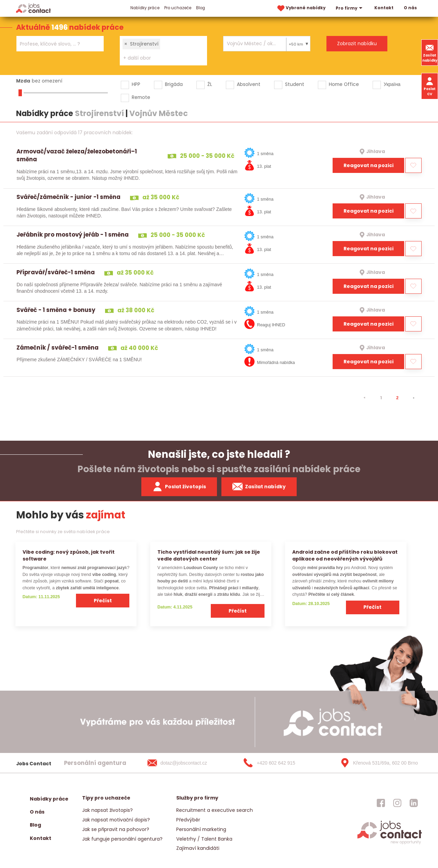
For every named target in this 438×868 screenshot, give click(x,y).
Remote (141, 97)
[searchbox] (56, 44)
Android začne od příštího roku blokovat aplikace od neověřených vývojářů (345, 555)
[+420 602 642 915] (280, 763)
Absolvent (249, 84)
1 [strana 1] (381, 398)
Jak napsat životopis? (107, 810)
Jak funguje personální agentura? (122, 839)
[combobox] (60, 44)
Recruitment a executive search (215, 810)
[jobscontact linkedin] (414, 803)
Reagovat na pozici (369, 165)
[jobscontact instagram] (397, 803)
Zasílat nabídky (430, 52)
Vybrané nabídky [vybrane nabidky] (301, 8)
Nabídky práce (145, 8)
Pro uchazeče (178, 8)
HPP (136, 84)
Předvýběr (188, 820)
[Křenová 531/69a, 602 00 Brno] (377, 763)
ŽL (210, 84)
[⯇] (364, 398)
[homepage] (390, 844)
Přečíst (103, 601)
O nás (410, 8)
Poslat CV (430, 86)
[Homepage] (33, 8)
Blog (201, 8)
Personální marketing (201, 829)
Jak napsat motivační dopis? (116, 820)
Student (295, 84)
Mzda (23, 81)
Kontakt (384, 8)
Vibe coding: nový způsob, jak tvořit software (69, 555)
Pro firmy (350, 8)
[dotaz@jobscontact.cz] (184, 763)
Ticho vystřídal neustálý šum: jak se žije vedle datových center (209, 555)
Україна (392, 84)
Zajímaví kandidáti (198, 848)
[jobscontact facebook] (381, 803)
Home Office (344, 84)
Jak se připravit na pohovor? (116, 829)
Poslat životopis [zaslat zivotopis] (179, 487)
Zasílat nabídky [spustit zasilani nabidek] (259, 487)
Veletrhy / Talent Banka (204, 839)
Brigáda (174, 84)
